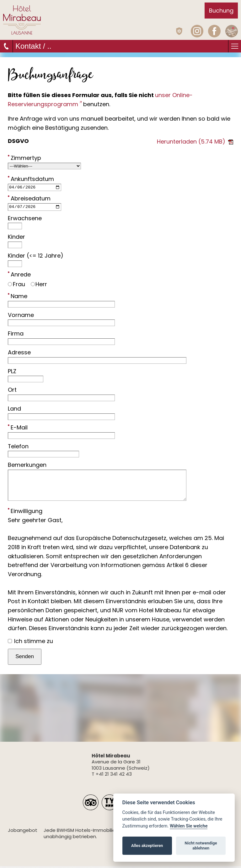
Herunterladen (195, 142)
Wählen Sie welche (189, 826)
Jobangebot (23, 832)
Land (14, 410)
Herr (39, 286)
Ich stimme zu (30, 643)
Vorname (21, 317)
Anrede (19, 276)
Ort (12, 392)
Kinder (16, 239)
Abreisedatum (29, 199)
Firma (16, 335)
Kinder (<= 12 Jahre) (36, 257)
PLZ (12, 373)
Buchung (221, 11)
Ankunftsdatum (31, 179)
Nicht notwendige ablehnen (201, 846)
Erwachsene (25, 220)
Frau (16, 286)
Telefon (18, 448)
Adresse (19, 354)
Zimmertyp (24, 158)
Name (18, 298)
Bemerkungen (27, 467)
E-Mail (18, 429)
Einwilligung (25, 512)
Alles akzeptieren (147, 846)
